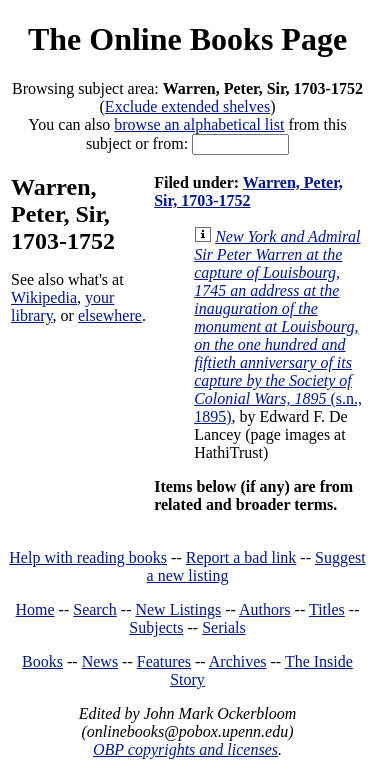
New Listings (178, 609)
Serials (224, 627)
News (100, 661)
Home (35, 609)
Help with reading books (88, 557)
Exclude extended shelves (187, 106)
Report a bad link (241, 557)
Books (42, 661)
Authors (265, 609)
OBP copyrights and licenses (185, 749)
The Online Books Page (187, 39)
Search (95, 609)
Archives (238, 661)
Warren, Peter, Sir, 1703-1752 (248, 191)
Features (164, 661)
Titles (327, 609)
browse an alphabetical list (199, 124)
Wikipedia (44, 297)
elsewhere (110, 315)
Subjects (156, 627)
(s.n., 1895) (278, 326)
